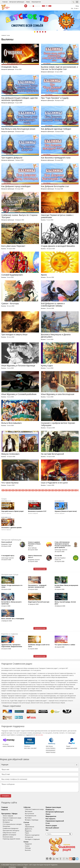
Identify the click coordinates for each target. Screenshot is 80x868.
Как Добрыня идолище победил (56, 129)
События (31, 807)
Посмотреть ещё (40, 569)
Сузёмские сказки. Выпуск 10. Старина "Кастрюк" (19, 216)
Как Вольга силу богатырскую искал (18, 129)
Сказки (31, 846)
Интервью (6, 822)
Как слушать (58, 819)
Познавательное (34, 816)
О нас (56, 823)
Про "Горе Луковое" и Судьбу (55, 98)
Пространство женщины (11, 831)
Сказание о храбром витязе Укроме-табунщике (58, 424)
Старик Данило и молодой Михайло (58, 246)
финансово (39, 735)
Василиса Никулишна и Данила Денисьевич (56, 336)
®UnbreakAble (19, 866)
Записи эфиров (8, 816)
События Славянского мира (38, 809)
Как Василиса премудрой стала (56, 158)
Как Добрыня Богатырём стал (55, 186)
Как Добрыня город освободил (16, 186)
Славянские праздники (11, 828)
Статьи (30, 822)
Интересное (33, 837)
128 (43, 6)
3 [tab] (40, 32)
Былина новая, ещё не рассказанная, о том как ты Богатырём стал (59, 68)
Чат (72, 8)
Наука (31, 833)
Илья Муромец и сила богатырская (58, 394)
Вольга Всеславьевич (12, 423)
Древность (32, 829)
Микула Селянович (10, 454)
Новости (5, 810)
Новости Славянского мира (12, 818)
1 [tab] (35, 32)
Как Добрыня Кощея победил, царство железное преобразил (20, 99)
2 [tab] (37, 32)
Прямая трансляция (61, 807)
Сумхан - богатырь (10, 303)
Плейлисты (58, 810)
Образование (33, 827)
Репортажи (6, 826)
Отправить (6, 796)
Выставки (32, 818)
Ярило (44, 275)
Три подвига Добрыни (12, 158)
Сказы (30, 842)
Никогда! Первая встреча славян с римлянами (57, 216)
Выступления (33, 814)
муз (50, 6)
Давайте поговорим (9, 835)
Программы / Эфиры (9, 814)
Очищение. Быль (9, 67)
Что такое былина (10, 483)
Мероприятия (36, 2)
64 (47, 6)
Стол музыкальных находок (12, 824)
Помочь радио (59, 826)
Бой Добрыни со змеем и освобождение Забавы (53, 305)
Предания (32, 844)
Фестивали (33, 811)
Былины (43, 220)
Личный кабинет (60, 828)
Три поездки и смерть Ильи (14, 335)
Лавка (28, 2)
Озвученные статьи (9, 833)
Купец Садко (47, 366)
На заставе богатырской (52, 454)
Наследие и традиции (36, 839)
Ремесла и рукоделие (36, 835)
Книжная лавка (8, 837)
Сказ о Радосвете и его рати (54, 483)
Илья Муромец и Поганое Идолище (18, 366)
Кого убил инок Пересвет (13, 246)
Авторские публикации (17, 2)
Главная (5, 2)
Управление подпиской (63, 821)
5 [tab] (45, 32)
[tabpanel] (40, 21)
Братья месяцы (8, 820)
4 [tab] (43, 32)
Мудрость (32, 831)
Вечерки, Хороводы (36, 820)
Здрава (31, 825)
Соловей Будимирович (12, 275)
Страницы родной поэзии (11, 839)
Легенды (32, 848)
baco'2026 (5, 866)
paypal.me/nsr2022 (72, 748)
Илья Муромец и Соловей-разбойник (19, 394)
